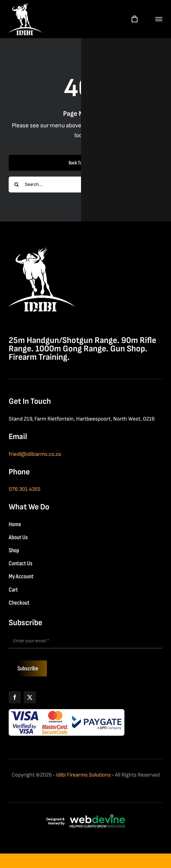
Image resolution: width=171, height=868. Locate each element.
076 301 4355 (25, 489)
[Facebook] (15, 697)
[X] (30, 697)
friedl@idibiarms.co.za (35, 454)
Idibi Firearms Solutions (83, 775)
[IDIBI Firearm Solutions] (42, 251)
